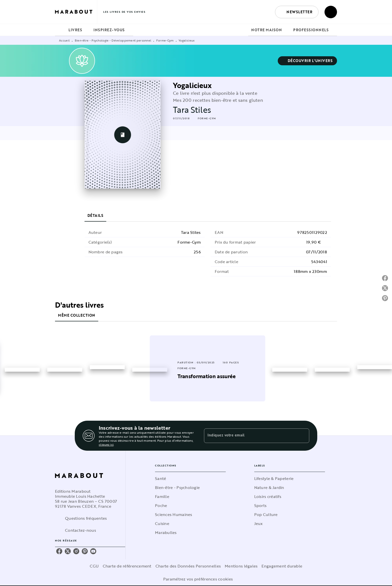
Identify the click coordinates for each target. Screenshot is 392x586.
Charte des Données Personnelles (188, 566)
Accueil (64, 40)
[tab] (60, 30)
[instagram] (76, 551)
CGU (94, 566)
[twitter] (68, 551)
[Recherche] (331, 12)
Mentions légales (241, 566)
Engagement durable (282, 566)
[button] (297, 12)
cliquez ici (106, 444)
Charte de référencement (127, 566)
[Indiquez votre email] (250, 436)
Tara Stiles (192, 110)
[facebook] (59, 551)
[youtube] (93, 551)
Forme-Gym (165, 40)
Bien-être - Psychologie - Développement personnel (113, 40)
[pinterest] (85, 551)
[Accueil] (76, 12)
